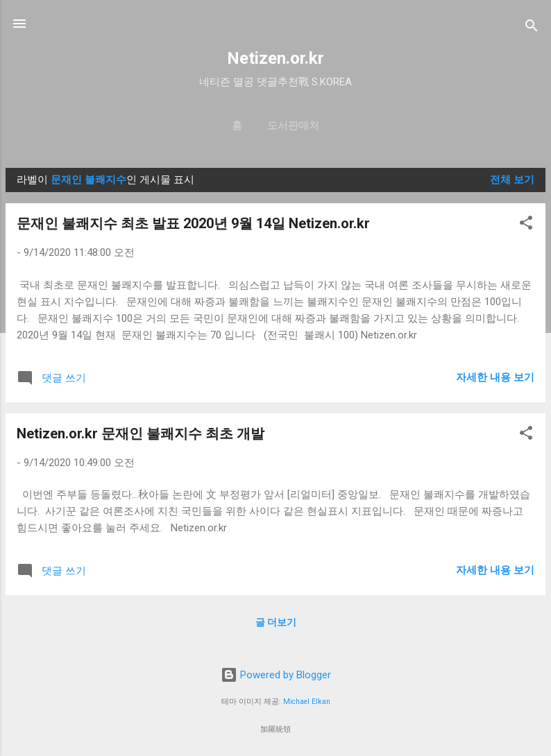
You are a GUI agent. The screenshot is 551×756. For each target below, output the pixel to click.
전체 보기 (512, 180)
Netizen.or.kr (275, 58)
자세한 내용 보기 (495, 377)
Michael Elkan (307, 702)
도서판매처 (293, 126)
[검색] (532, 28)
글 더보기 (276, 622)
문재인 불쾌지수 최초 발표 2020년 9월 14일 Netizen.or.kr (193, 223)
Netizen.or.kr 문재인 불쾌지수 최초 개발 (141, 433)
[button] (526, 225)
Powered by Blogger (276, 675)
